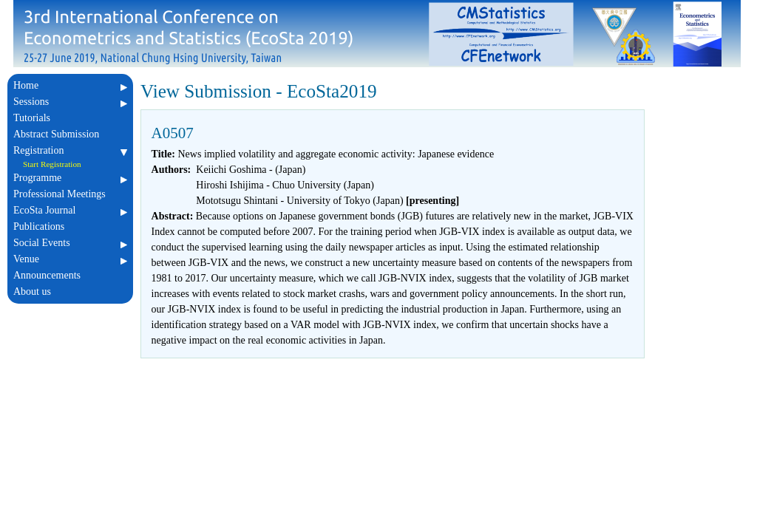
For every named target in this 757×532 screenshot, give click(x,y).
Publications (70, 226)
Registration (70, 150)
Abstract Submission (70, 134)
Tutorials (70, 118)
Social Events (70, 243)
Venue (70, 259)
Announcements (70, 275)
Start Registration (52, 164)
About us (70, 291)
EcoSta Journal (70, 210)
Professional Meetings (70, 194)
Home (70, 85)
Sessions (70, 102)
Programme (70, 178)
